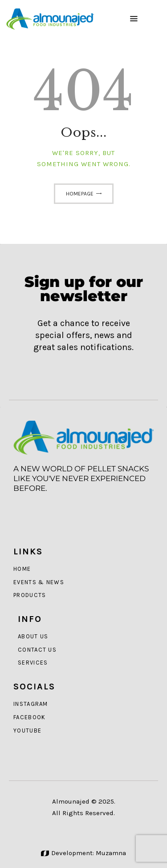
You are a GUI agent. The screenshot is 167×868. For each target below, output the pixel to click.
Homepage (80, 194)
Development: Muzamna (83, 853)
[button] (134, 19)
